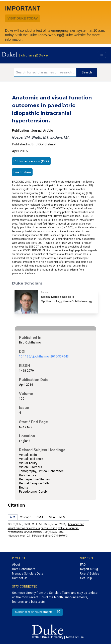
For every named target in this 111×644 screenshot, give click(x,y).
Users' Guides (90, 574)
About (16, 565)
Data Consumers (24, 569)
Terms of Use (75, 637)
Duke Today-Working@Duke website (57, 35)
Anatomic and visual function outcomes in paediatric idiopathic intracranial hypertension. (46, 528)
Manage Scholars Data (28, 574)
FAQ (83, 565)
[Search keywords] (45, 72)
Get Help (86, 578)
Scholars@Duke (33, 55)
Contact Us (20, 578)
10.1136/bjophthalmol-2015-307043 (44, 356)
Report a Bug (89, 569)
